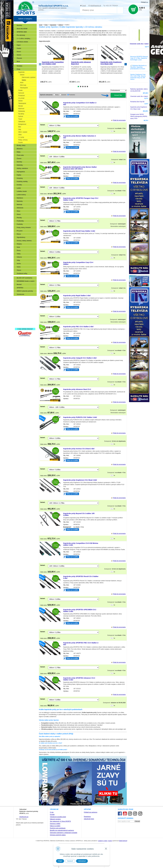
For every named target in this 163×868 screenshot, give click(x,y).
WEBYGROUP (123, 841)
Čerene (19, 159)
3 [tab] (83, 87)
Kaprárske (21, 72)
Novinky (19, 25)
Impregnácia (21, 172)
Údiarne (19, 257)
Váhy (18, 260)
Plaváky (19, 218)
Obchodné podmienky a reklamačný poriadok (64, 833)
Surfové (21, 116)
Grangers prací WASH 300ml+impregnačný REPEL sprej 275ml (139, 116)
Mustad (19, 284)
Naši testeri (21, 318)
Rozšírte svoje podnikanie (58, 828)
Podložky (20, 224)
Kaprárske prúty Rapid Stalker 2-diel (77, 296)
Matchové (21, 109)
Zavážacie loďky (22, 273)
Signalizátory (21, 237)
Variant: (43, 125)
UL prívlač (21, 98)
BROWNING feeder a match (26, 281)
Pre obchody (21, 35)
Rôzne (19, 234)
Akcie (22, 83)
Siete (18, 247)
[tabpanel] (54, 64)
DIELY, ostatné (23, 132)
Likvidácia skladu (22, 42)
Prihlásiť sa (144, 2)
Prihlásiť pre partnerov (91, 812)
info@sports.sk (96, 6)
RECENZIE (90, 19)
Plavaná (19, 58)
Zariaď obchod (53, 19)
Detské (20, 101)
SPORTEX (20, 288)
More (18, 61)
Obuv (19, 211)
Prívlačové (22, 96)
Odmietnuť (82, 861)
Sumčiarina (21, 312)
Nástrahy (20, 201)
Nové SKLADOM (22, 29)
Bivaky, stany (21, 145)
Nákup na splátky (55, 826)
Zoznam (64, 95)
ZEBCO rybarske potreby (25, 291)
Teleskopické (24, 88)
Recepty (20, 322)
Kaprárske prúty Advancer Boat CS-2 (77, 389)
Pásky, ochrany (23, 140)
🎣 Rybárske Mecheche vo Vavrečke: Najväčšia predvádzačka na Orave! (138, 67)
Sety (20, 129)
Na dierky (21, 114)
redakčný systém (103, 841)
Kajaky (19, 175)
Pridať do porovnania (119, 120)
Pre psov (20, 231)
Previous (40, 64)
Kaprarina (20, 309)
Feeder (19, 48)
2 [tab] (81, 87)
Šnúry (19, 250)
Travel (20, 119)
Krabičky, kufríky (22, 182)
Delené (22, 75)
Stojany (19, 244)
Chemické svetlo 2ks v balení (139, 44)
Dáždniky (20, 165)
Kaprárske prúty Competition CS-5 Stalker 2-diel (53, 63)
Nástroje (19, 205)
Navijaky (20, 66)
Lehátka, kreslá (22, 191)
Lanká (19, 188)
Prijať (60, 861)
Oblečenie (20, 208)
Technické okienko (113, 19)
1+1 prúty (21, 137)
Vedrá (19, 267)
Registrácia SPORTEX (24, 325)
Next (126, 64)
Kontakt (52, 815)
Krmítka (19, 185)
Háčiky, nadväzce (22, 168)
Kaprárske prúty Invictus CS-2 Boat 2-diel (79, 449)
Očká (20, 135)
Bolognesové (22, 124)
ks (114, 131)
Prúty (19, 69)
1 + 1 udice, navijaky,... (24, 39)
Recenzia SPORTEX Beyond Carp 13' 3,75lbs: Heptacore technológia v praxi (139, 58)
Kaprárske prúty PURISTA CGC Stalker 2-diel (80, 417)
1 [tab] (78, 87)
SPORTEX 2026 (22, 32)
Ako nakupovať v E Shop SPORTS (60, 821)
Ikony (57, 95)
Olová (19, 214)
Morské (21, 106)
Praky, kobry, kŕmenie (24, 228)
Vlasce (19, 270)
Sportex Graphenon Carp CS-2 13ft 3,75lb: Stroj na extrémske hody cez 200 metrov (138, 77)
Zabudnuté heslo (89, 819)
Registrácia (87, 817)
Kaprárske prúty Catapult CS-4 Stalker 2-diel (80, 358)
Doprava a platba (55, 824)
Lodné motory (21, 195)
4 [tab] (85, 87)
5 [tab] (87, 87)
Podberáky (20, 221)
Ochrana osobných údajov (58, 835)
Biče (20, 127)
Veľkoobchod (42, 19)
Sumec (19, 55)
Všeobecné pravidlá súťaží (58, 817)
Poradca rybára (126, 19)
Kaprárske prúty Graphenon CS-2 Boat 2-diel (111, 63)
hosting (110, 841)
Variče (19, 264)
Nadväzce (20, 198)
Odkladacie (22, 122)
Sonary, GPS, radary (24, 299)
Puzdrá (20, 142)
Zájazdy (136, 19)
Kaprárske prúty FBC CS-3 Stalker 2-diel (78, 327)
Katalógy (63, 19)
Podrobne (72, 95)
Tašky (19, 254)
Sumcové (21, 93)
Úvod (84, 6)
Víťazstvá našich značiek (25, 315)
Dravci (19, 52)
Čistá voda (20, 155)
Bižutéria (20, 149)
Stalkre (24, 80)
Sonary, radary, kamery (24, 241)
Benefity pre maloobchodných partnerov (62, 830)
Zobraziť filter (118, 95)
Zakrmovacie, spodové (29, 77)
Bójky (19, 152)
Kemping (20, 178)
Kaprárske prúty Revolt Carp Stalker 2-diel (79, 231)
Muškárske (22, 111)
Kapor (19, 45)
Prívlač (20, 302)
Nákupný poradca (55, 819)
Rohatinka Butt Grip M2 (137, 102)
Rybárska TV (100, 19)
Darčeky (19, 162)
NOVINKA (71, 19)
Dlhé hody (23, 85)
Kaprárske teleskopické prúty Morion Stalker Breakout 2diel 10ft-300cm (80, 168)
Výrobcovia (20, 294)
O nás (52, 812)
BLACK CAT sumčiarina (24, 278)
